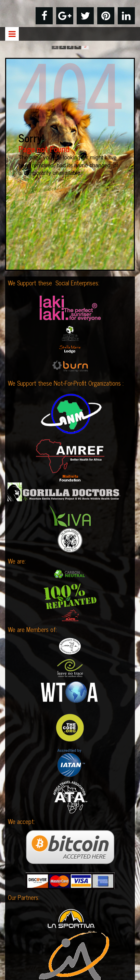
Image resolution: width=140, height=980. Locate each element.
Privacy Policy (70, 943)
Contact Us (70, 970)
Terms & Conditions (70, 957)
